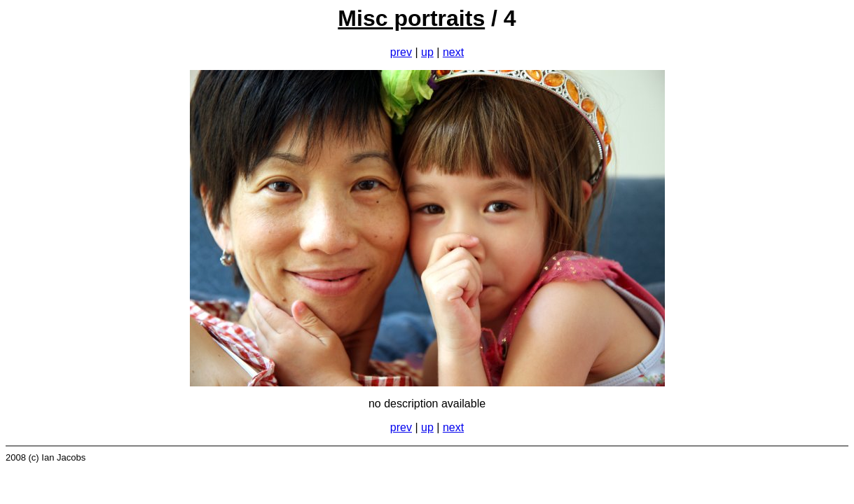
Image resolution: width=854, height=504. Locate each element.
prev (401, 52)
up (427, 52)
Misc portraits (411, 18)
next (453, 52)
